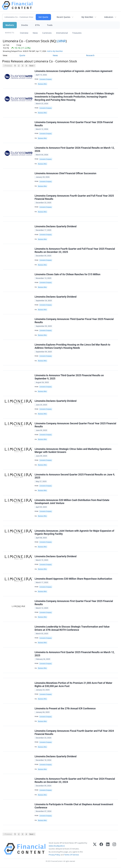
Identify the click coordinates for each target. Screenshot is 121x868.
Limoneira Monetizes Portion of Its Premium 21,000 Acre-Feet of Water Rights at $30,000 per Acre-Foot (73, 685)
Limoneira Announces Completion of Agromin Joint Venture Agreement (74, 71)
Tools (50, 25)
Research (90, 55)
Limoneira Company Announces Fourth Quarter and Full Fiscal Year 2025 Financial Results (74, 197)
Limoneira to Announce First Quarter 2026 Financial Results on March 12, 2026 (75, 149)
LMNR (61, 41)
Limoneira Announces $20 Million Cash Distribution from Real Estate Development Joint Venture (72, 502)
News (35, 33)
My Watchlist (87, 17)
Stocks (25, 25)
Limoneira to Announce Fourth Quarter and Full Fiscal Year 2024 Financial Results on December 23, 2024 (75, 781)
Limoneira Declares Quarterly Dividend (56, 226)
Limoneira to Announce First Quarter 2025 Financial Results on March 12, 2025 (75, 654)
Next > (32, 66)
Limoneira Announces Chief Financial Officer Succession (65, 173)
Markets (10, 25)
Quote (22, 55)
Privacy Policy (54, 855)
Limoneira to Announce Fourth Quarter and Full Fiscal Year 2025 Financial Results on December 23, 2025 (75, 251)
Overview (24, 33)
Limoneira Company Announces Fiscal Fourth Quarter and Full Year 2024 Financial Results (74, 733)
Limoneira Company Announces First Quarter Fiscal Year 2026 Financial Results (74, 124)
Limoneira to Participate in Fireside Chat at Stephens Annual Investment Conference (74, 806)
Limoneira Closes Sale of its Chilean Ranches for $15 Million (67, 275)
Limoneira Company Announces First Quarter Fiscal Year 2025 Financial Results (74, 603)
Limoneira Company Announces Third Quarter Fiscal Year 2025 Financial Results (74, 321)
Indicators (109, 17)
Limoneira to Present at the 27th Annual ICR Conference (65, 709)
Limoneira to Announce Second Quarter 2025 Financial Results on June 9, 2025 (75, 476)
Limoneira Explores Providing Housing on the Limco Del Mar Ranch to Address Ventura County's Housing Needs (72, 346)
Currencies (47, 33)
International (62, 33)
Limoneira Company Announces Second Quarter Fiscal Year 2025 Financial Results (75, 425)
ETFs (37, 25)
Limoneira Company (46, 79)
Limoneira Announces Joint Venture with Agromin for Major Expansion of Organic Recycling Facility (74, 533)
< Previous (8, 66)
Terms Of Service (72, 855)
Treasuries (77, 33)
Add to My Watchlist (60, 51)
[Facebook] (101, 849)
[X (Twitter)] (95, 849)
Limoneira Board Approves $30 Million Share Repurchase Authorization (73, 579)
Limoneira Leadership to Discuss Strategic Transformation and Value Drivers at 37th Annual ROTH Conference (72, 628)
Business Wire (42, 84)
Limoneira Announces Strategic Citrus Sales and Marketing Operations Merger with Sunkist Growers (73, 451)
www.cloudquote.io (57, 846)
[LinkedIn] (108, 849)
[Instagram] (114, 849)
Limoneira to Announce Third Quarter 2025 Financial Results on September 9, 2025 (69, 377)
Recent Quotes (63, 17)
